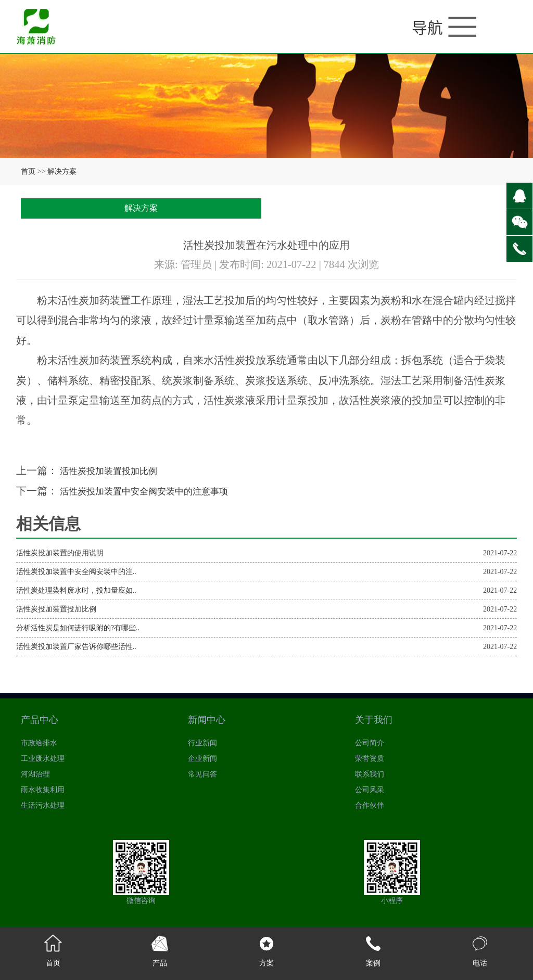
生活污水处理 (43, 805)
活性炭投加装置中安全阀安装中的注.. (76, 572)
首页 (28, 171)
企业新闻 (202, 759)
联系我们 (370, 774)
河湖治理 (35, 774)
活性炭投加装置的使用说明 (60, 553)
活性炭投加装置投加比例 (116, 470)
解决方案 (62, 171)
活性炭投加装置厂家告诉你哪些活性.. (76, 647)
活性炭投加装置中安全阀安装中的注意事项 (158, 491)
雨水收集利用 (43, 790)
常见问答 (202, 774)
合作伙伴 (370, 805)
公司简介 (370, 743)
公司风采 (370, 790)
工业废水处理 (43, 759)
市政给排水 (39, 743)
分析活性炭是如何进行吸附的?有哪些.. (78, 628)
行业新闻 (202, 743)
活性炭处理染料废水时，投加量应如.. (76, 590)
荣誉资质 (370, 759)
